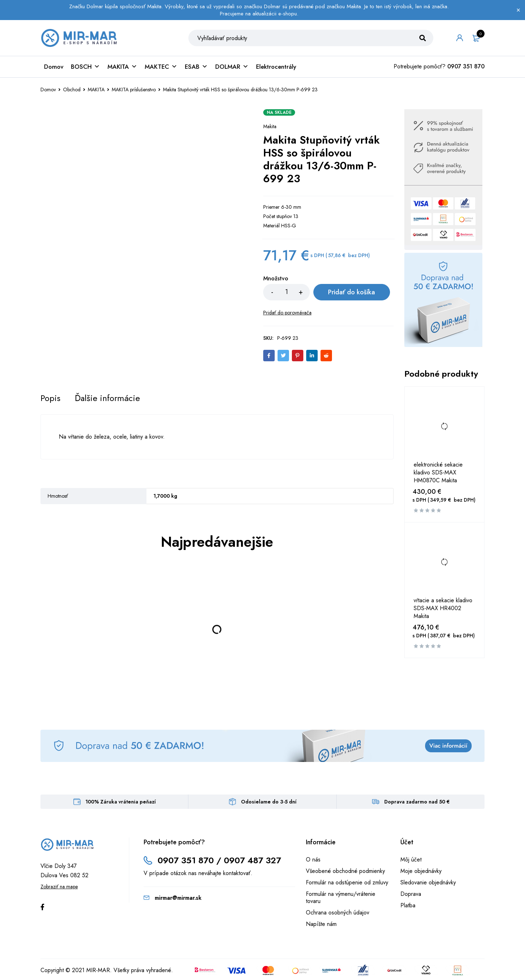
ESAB (196, 67)
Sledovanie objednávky (428, 882)
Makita (270, 126)
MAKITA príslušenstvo (134, 90)
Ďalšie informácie (107, 398)
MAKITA (122, 67)
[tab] (50, 398)
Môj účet (411, 860)
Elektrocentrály (276, 67)
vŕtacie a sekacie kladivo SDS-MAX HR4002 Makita (443, 608)
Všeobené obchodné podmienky (345, 871)
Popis (50, 398)
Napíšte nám (321, 924)
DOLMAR (232, 67)
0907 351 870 (466, 66)
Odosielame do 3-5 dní (269, 802)
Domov (54, 67)
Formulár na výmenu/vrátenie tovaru (341, 897)
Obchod (72, 90)
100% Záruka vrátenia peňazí (121, 802)
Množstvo (276, 279)
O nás (313, 860)
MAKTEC (161, 67)
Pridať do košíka (351, 292)
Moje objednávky (421, 871)
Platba (408, 905)
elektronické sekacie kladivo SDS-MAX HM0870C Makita (438, 473)
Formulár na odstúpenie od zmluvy (347, 882)
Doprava (411, 894)
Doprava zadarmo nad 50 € (417, 802)
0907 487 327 (252, 860)
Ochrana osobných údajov (338, 913)
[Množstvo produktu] (286, 292)
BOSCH (85, 67)
